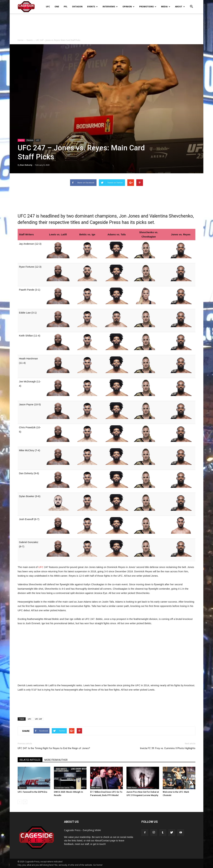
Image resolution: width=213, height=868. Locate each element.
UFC (48, 7)
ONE (57, 7)
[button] (191, 4)
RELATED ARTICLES (30, 760)
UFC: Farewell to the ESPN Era (32, 792)
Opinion (128, 7)
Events (92, 7)
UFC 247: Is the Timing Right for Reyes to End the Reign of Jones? (54, 748)
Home (21, 40)
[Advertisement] (106, 25)
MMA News (96, 788)
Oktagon (77, 7)
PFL (66, 7)
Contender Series (62, 788)
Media (166, 7)
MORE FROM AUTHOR (56, 760)
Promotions (148, 7)
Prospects (168, 788)
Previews (30, 140)
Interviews (110, 7)
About (180, 7)
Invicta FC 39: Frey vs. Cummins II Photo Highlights (168, 748)
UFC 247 (38, 719)
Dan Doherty (26, 165)
